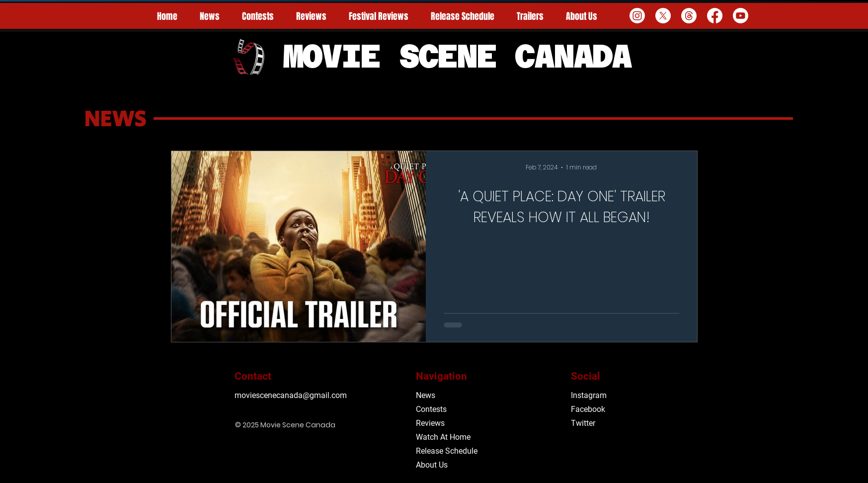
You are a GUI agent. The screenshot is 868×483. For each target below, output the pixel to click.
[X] (663, 16)
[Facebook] (715, 16)
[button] (379, 16)
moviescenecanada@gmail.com (291, 395)
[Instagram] (637, 16)
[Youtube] (741, 16)
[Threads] (689, 16)
